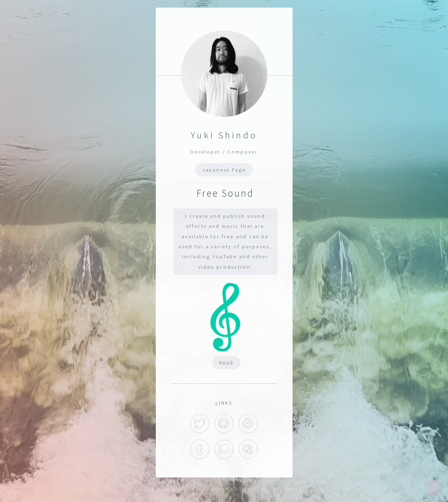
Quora (248, 449)
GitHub (224, 423)
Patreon (224, 449)
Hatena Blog (248, 423)
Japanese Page (224, 170)
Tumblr (200, 449)
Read (226, 363)
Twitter (200, 423)
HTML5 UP (225, 489)
